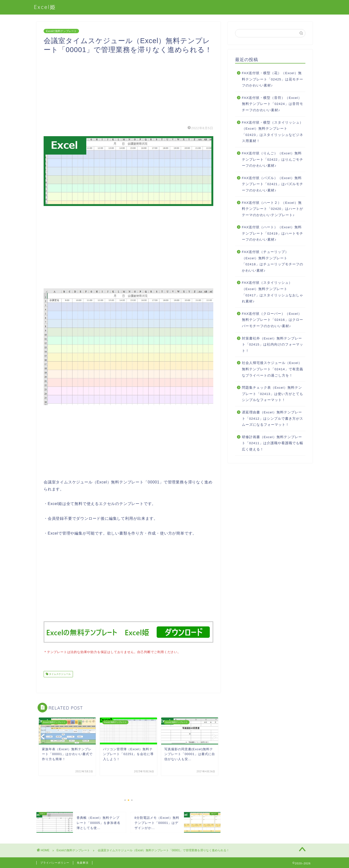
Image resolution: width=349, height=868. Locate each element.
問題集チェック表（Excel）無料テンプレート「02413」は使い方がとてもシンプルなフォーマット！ (273, 394)
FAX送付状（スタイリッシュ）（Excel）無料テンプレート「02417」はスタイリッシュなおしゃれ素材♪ (273, 292)
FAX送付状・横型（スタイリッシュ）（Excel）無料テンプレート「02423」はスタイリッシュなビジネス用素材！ (273, 132)
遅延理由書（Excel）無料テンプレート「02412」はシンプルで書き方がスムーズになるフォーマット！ (273, 418)
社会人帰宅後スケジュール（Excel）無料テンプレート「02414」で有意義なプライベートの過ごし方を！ (273, 369)
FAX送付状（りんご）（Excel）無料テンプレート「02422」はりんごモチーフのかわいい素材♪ (273, 159)
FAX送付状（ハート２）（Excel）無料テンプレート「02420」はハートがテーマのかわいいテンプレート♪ (273, 209)
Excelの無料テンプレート (61, 31)
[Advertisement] (128, 88)
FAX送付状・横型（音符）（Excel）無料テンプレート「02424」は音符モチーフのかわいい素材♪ (273, 104)
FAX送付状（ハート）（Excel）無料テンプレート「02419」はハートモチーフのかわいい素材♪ (273, 233)
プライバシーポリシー (55, 862)
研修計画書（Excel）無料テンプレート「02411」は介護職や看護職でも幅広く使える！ (273, 443)
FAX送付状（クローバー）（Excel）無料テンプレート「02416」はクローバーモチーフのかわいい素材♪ (273, 320)
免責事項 (83, 862)
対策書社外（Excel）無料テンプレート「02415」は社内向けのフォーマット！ (273, 345)
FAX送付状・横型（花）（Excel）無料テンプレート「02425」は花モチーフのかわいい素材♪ (273, 79)
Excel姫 (45, 7)
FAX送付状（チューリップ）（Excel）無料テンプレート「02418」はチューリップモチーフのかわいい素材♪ (273, 261)
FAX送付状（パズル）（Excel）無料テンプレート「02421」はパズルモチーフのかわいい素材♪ (273, 184)
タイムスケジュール (59, 674)
